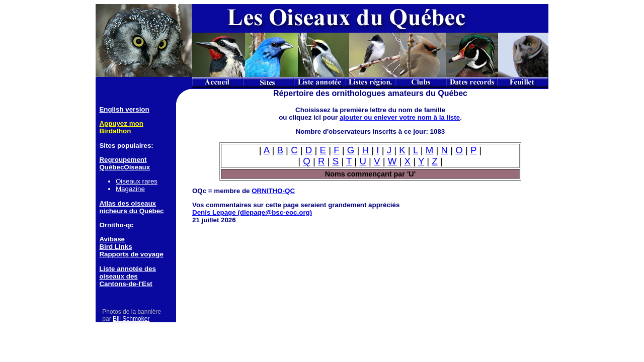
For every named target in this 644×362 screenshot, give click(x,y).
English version (124, 109)
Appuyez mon (121, 123)
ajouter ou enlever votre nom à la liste (400, 117)
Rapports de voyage (131, 254)
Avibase (112, 239)
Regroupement (123, 160)
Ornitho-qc (116, 225)
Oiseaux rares (137, 181)
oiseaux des (118, 276)
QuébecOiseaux (125, 167)
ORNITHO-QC (273, 191)
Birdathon (115, 131)
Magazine (130, 189)
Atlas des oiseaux (128, 203)
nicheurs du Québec (131, 211)
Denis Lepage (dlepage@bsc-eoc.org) (252, 212)
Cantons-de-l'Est (126, 284)
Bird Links (115, 247)
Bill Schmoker (131, 319)
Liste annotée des (128, 269)
